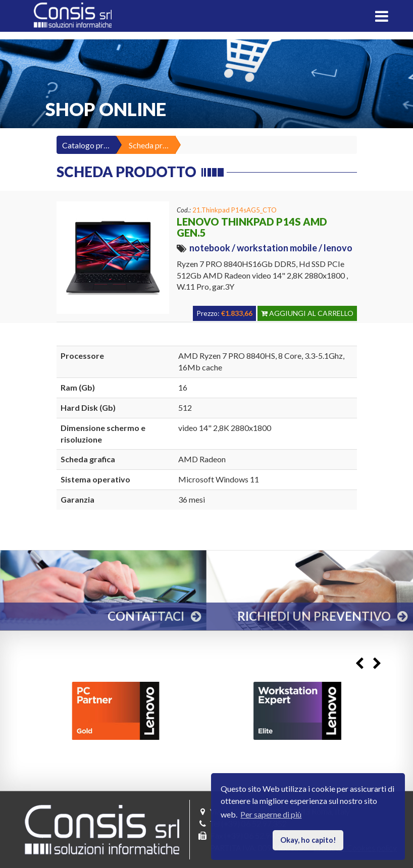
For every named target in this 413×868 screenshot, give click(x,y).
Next (377, 663)
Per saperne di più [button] (271, 814)
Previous (359, 663)
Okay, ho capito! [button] (308, 840)
